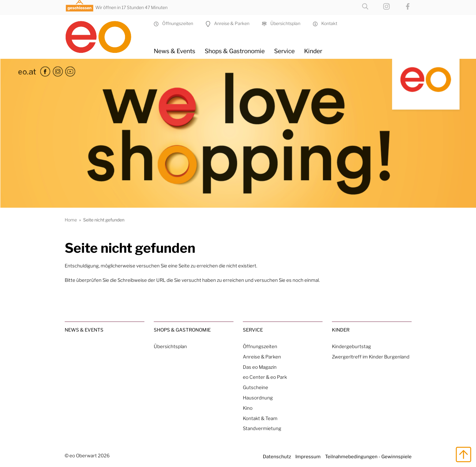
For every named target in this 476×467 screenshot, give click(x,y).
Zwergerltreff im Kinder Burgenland (371, 357)
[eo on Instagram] (380, 6)
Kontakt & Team (260, 418)
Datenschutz (277, 457)
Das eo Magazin (260, 367)
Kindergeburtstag (351, 346)
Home (71, 220)
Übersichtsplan (281, 23)
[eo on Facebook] (401, 6)
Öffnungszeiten (173, 23)
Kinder (313, 51)
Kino (248, 408)
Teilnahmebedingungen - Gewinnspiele (368, 457)
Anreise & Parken (228, 23)
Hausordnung (258, 398)
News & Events (175, 51)
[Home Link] (105, 34)
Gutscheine (256, 387)
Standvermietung (262, 428)
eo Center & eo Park (265, 377)
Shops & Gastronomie (235, 51)
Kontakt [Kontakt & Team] (325, 23)
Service (284, 51)
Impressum (308, 457)
